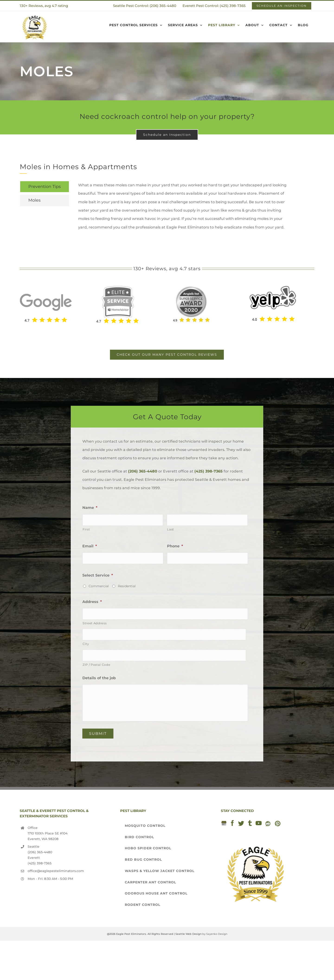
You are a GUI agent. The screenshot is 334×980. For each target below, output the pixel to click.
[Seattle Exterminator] (46, 289)
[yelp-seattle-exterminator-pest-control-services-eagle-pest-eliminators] (273, 288)
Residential (127, 586)
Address (92, 602)
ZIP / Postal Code (96, 665)
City (86, 644)
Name (90, 508)
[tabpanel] (184, 209)
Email (90, 546)
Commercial (99, 586)
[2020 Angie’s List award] (191, 288)
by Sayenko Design (215, 934)
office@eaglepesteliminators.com (56, 871)
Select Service (98, 575)
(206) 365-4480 (143, 471)
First (86, 529)
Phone (175, 546)
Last (170, 529)
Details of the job (99, 678)
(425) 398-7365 (209, 471)
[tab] (45, 187)
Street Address (95, 623)
